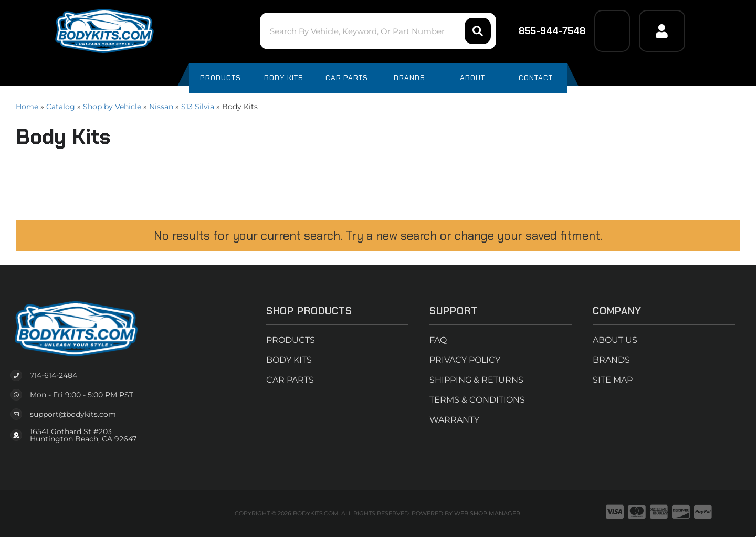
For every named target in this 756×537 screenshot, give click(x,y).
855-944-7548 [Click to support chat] (545, 31)
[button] (378, 31)
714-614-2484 (54, 375)
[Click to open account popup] (662, 31)
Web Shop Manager (487, 513)
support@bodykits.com (73, 414)
